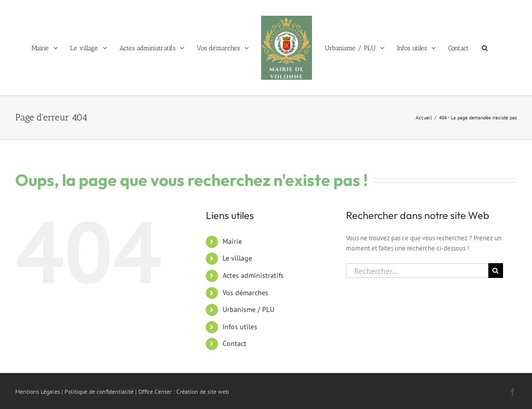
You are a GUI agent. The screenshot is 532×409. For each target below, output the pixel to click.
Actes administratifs (253, 275)
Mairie (232, 241)
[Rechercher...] (417, 271)
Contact (234, 343)
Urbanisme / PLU (248, 309)
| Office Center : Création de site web (182, 391)
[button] (485, 48)
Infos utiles (240, 327)
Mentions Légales (38, 391)
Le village (237, 258)
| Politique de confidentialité (98, 391)
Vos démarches (245, 293)
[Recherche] (496, 271)
